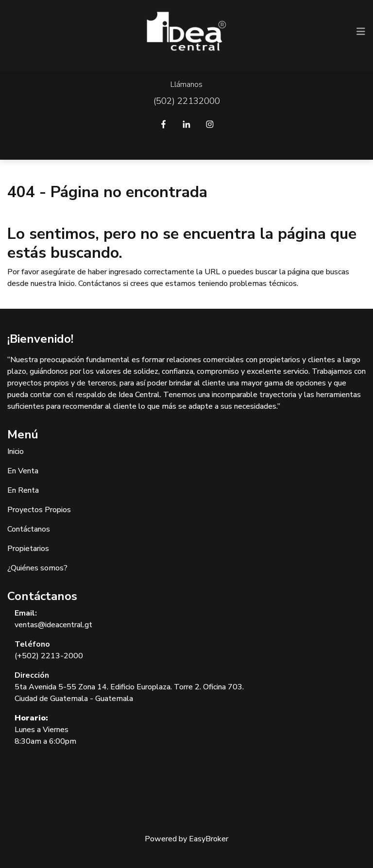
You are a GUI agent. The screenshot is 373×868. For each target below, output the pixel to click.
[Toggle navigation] (361, 32)
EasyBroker (209, 839)
